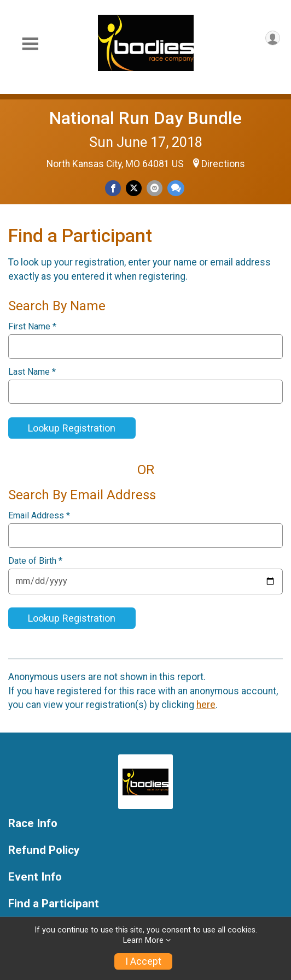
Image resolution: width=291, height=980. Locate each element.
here (206, 705)
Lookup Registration (72, 428)
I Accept (143, 961)
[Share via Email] (155, 188)
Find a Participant (54, 904)
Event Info (35, 877)
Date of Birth (35, 561)
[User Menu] (273, 38)
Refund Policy (44, 850)
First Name (32, 327)
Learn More (143, 940)
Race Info (33, 823)
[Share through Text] (176, 188)
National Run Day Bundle (145, 118)
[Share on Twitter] (134, 188)
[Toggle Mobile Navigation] (30, 44)
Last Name (32, 372)
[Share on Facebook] (113, 188)
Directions (223, 164)
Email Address (39, 516)
